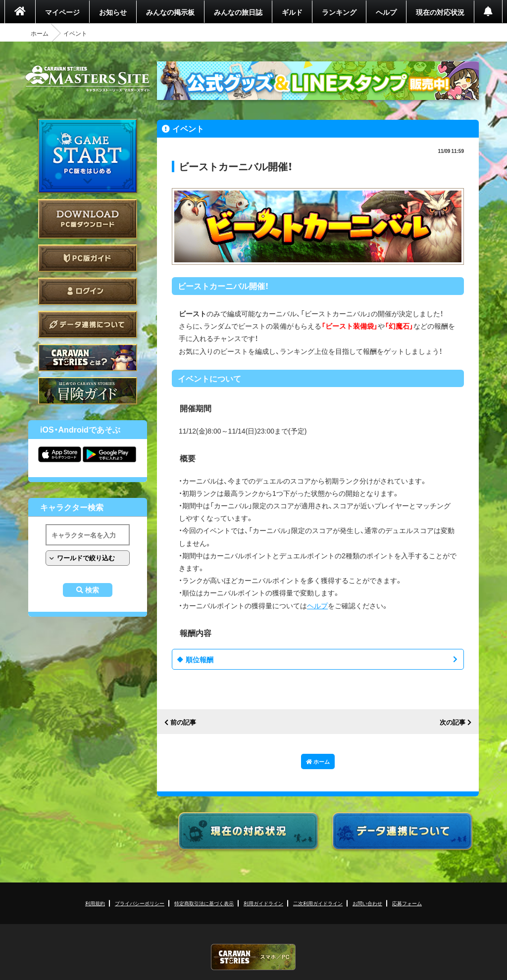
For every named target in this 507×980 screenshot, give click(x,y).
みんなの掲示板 (170, 12)
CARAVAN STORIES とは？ (88, 358)
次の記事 (453, 722)
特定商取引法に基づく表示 (204, 903)
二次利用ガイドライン (318, 903)
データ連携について (88, 324)
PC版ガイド (88, 258)
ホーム (40, 33)
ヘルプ (386, 12)
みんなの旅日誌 (238, 12)
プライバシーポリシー (140, 903)
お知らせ (113, 12)
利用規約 (95, 903)
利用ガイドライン (263, 903)
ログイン (88, 291)
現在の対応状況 (440, 12)
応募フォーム (407, 903)
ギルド (292, 12)
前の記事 (183, 722)
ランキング (339, 12)
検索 (92, 590)
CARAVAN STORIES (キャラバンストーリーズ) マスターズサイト (88, 79)
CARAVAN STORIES (253, 957)
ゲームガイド (88, 391)
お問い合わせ (367, 903)
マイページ (62, 12)
